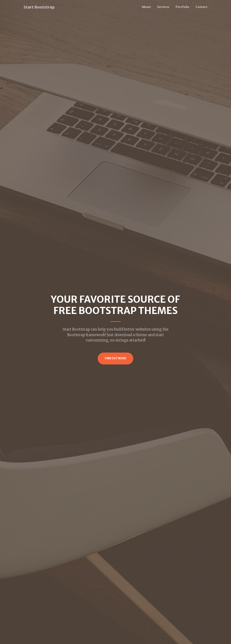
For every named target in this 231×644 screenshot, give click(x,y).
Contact (202, 7)
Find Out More (116, 358)
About (146, 7)
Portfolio (182, 7)
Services (163, 7)
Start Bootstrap (39, 7)
